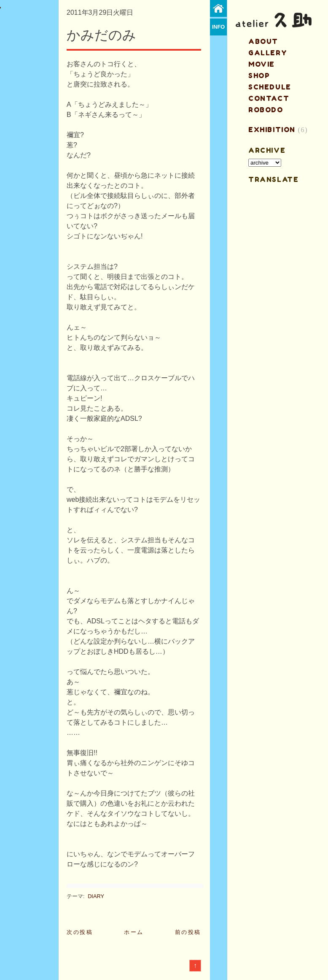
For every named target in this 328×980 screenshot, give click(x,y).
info (219, 27)
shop (259, 76)
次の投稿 (80, 932)
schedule (270, 87)
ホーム (134, 932)
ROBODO (266, 110)
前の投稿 (188, 932)
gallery (268, 53)
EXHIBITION (272, 130)
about (263, 41)
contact (269, 98)
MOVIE (262, 64)
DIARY (96, 896)
